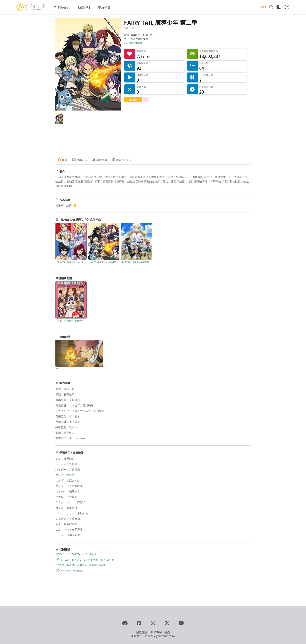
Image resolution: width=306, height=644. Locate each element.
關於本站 (141, 632)
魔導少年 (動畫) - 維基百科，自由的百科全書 (81, 565)
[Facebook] (139, 623)
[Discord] (125, 623)
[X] (167, 623)
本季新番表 (62, 7)
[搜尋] (271, 7)
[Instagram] (153, 623)
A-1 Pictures (77, 438)
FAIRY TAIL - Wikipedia (69, 570)
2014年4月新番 (133, 43)
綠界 (167, 632)
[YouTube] (181, 623)
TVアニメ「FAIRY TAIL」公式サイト (76, 554)
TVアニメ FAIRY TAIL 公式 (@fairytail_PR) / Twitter (85, 560)
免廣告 (263, 7)
